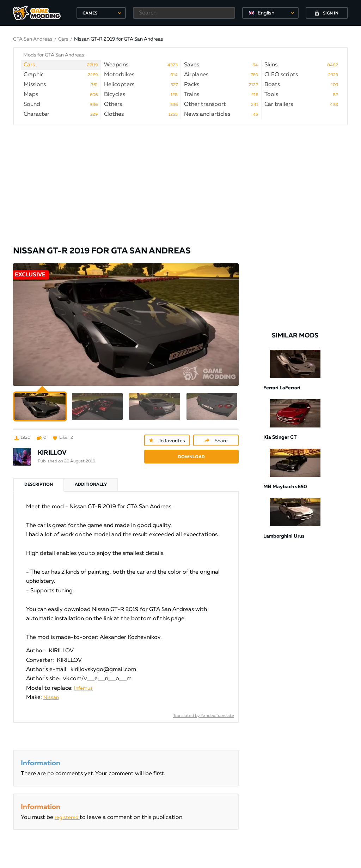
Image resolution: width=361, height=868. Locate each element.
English (266, 13)
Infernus (83, 680)
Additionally (91, 476)
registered (67, 809)
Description (39, 476)
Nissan (51, 689)
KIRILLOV (52, 444)
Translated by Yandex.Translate (204, 707)
